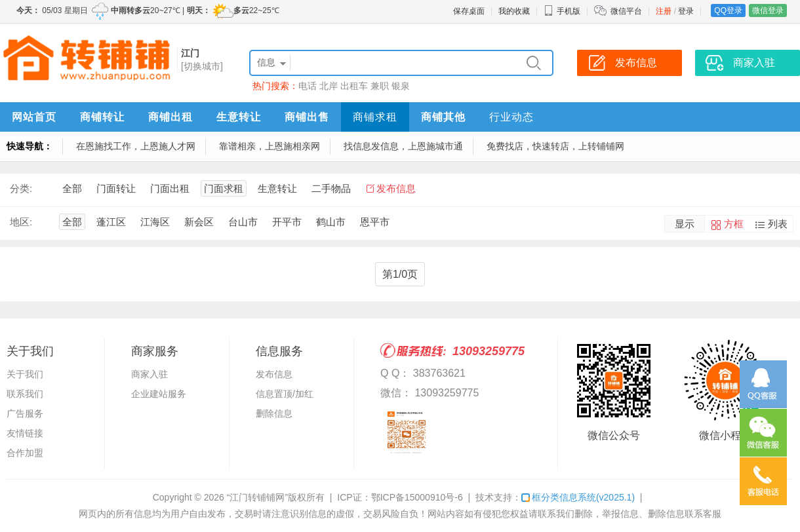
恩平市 (375, 222)
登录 (686, 11)
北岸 (329, 86)
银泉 (401, 86)
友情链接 (25, 433)
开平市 (287, 222)
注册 (664, 11)
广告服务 (25, 413)
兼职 (380, 86)
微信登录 (768, 10)
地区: (21, 222)
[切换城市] (202, 66)
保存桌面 (469, 11)
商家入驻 (150, 374)
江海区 (155, 222)
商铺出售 (307, 117)
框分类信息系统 (578, 497)
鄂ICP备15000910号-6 (417, 497)
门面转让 (116, 188)
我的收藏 (514, 11)
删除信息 (274, 413)
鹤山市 (331, 222)
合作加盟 (25, 453)
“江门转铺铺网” (257, 497)
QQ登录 (728, 10)
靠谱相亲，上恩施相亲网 (270, 146)
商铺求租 (375, 117)
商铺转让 (102, 117)
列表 (778, 224)
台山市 (243, 222)
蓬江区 (111, 222)
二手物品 (331, 188)
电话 (308, 86)
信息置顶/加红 (285, 394)
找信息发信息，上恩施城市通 (403, 146)
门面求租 (224, 188)
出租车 (354, 86)
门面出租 (170, 188)
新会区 (199, 222)
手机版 (562, 11)
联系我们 (25, 394)
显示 (685, 224)
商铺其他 (443, 117)
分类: (21, 188)
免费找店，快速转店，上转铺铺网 (555, 146)
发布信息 (396, 188)
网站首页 (34, 117)
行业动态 (511, 117)
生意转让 (239, 117)
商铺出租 (170, 117)
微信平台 (626, 11)
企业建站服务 (159, 394)
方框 (734, 224)
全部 (72, 188)
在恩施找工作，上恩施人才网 (136, 146)
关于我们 (25, 374)
